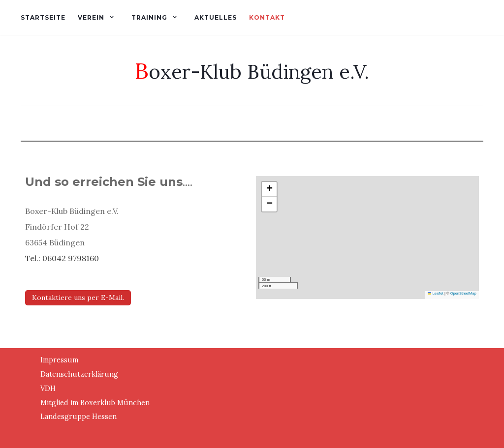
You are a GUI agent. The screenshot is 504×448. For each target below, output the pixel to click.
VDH (48, 388)
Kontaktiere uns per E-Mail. (78, 298)
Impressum (59, 360)
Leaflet (436, 293)
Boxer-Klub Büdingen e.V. (252, 71)
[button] (269, 189)
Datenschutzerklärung (79, 374)
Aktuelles (216, 17)
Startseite (43, 17)
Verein (91, 17)
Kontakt (267, 17)
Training (149, 17)
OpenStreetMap (463, 293)
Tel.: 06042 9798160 (62, 258)
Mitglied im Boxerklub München (95, 403)
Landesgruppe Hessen (79, 417)
